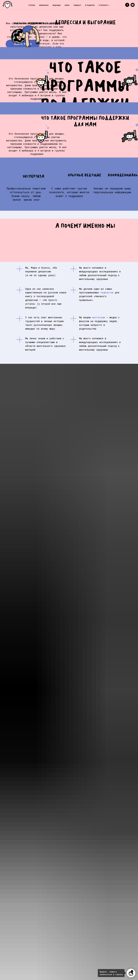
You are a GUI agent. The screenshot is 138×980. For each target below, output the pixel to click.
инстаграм (98, 317)
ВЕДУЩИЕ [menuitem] (57, 5)
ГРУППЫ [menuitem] (32, 5)
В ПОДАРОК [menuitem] (90, 5)
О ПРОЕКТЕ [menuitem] (103, 5)
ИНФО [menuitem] (67, 5)
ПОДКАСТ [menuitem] (77, 5)
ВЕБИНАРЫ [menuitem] (44, 5)
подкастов (107, 292)
